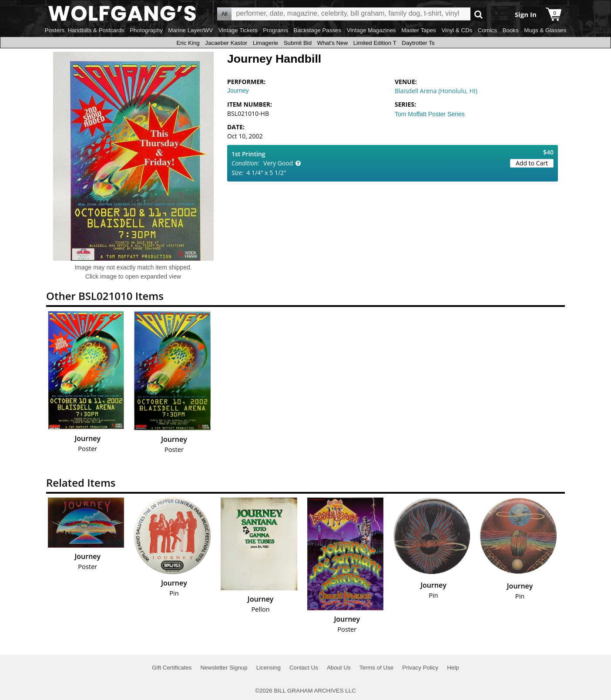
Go (478, 14)
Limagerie (266, 43)
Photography (146, 30)
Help (453, 668)
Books (511, 30)
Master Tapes (419, 30)
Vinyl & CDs (457, 30)
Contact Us (304, 668)
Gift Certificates (172, 668)
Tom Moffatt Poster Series (430, 114)
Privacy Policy (420, 668)
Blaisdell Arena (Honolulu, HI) (436, 91)
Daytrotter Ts (418, 43)
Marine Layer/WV (190, 30)
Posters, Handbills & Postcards (85, 30)
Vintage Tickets (238, 30)
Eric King (188, 43)
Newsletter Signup (224, 668)
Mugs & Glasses (545, 30)
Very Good (278, 163)
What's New (333, 43)
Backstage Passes (318, 30)
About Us (339, 668)
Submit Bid (298, 43)
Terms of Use (377, 668)
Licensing (269, 668)
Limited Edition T (375, 43)
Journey (238, 91)
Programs (275, 30)
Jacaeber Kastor (226, 43)
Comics (487, 30)
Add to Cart (532, 163)
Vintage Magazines (371, 30)
